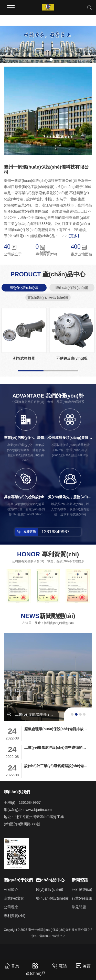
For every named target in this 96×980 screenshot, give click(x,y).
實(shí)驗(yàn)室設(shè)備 (48, 297)
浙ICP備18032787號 (45, 936)
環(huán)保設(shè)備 (72, 288)
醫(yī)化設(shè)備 (24, 288)
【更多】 (74, 236)
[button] (45, 59)
